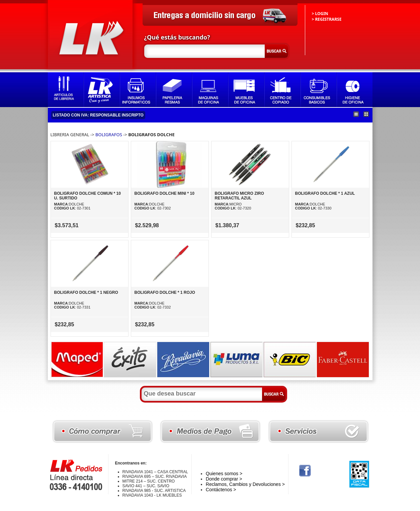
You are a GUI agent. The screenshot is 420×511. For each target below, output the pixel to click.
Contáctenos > (221, 490)
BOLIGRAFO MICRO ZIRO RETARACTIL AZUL (239, 196)
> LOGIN (320, 14)
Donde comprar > (224, 479)
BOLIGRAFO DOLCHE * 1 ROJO (165, 292)
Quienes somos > (224, 474)
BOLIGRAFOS (109, 135)
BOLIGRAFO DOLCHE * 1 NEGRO (86, 292)
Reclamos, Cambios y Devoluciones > (245, 484)
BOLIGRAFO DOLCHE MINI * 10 (164, 193)
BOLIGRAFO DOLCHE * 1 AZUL (325, 193)
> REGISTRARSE (327, 19)
